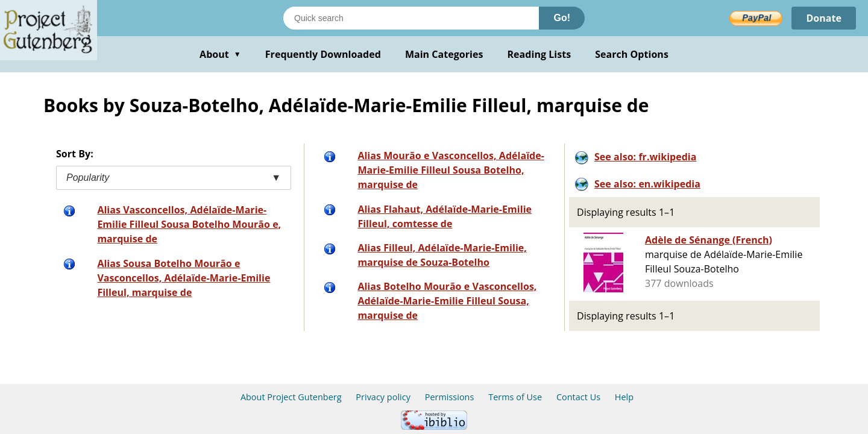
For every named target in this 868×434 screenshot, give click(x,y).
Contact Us (578, 397)
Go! (562, 18)
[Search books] (411, 18)
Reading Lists (539, 54)
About (220, 54)
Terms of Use (515, 397)
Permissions (450, 397)
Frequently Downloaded (323, 54)
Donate (824, 18)
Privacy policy (383, 397)
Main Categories (444, 54)
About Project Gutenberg (291, 397)
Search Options (632, 54)
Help (624, 397)
